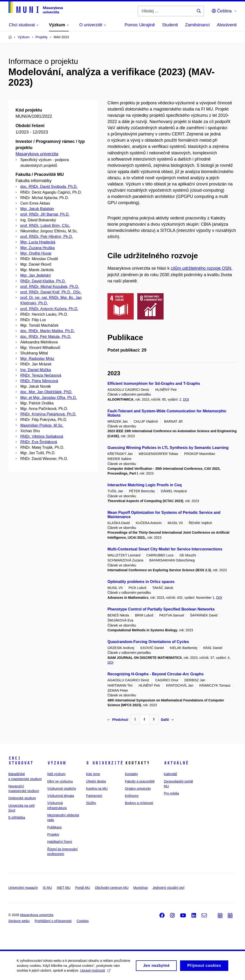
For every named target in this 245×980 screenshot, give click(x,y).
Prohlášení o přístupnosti (53, 921)
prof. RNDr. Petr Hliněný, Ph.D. (47, 237)
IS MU (47, 888)
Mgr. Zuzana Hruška (37, 248)
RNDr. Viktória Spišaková (42, 436)
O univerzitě (105, 763)
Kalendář (170, 774)
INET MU (64, 888)
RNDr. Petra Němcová (39, 381)
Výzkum (57, 763)
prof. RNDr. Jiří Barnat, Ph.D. (45, 214)
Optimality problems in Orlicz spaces (141, 582)
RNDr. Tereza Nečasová (41, 375)
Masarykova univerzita (37, 154)
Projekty (53, 834)
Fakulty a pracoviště (140, 781)
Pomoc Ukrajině (140, 25)
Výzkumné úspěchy (62, 789)
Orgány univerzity (138, 789)
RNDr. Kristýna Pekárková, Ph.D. (48, 414)
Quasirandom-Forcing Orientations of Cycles (148, 642)
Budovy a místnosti (139, 803)
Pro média (171, 793)
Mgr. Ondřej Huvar (36, 253)
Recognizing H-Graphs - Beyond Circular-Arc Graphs (156, 674)
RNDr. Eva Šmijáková (39, 442)
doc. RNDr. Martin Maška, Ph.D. (48, 331)
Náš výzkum (56, 774)
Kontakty (131, 774)
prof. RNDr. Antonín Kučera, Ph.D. (49, 309)
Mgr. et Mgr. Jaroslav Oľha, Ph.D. (49, 398)
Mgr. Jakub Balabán (37, 209)
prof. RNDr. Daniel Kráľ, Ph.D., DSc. (51, 292)
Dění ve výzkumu (60, 781)
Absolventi (227, 25)
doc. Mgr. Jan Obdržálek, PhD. (46, 392)
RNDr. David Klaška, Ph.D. (43, 281)
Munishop (141, 888)
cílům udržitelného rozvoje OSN (201, 268)
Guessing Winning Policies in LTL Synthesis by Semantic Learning (168, 448)
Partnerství (94, 796)
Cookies (83, 921)
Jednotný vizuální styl (168, 888)
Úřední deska (96, 781)
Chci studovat (21, 761)
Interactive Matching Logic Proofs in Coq (145, 485)
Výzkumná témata (61, 796)
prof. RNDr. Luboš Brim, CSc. (45, 226)
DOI (186, 399)
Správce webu (19, 921)
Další (167, 720)
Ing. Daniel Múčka (36, 370)
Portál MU (83, 888)
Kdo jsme (93, 774)
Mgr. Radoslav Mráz (37, 359)
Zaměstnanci (197, 25)
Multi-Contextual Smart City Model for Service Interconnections (165, 549)
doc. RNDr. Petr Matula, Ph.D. (46, 337)
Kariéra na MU (97, 789)
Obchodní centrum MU (112, 888)
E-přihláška (17, 818)
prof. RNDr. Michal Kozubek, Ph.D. (50, 287)
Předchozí (118, 720)
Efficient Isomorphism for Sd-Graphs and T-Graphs (154, 384)
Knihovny (132, 796)
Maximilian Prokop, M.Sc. (42, 425)
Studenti (170, 25)
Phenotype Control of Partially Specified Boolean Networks (161, 609)
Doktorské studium (22, 798)
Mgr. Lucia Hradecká (38, 242)
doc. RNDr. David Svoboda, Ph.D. (49, 187)
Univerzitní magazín (23, 888)
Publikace (55, 827)
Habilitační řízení (60, 842)
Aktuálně (176, 763)
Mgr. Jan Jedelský (36, 275)
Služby (91, 803)
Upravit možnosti (95, 972)
